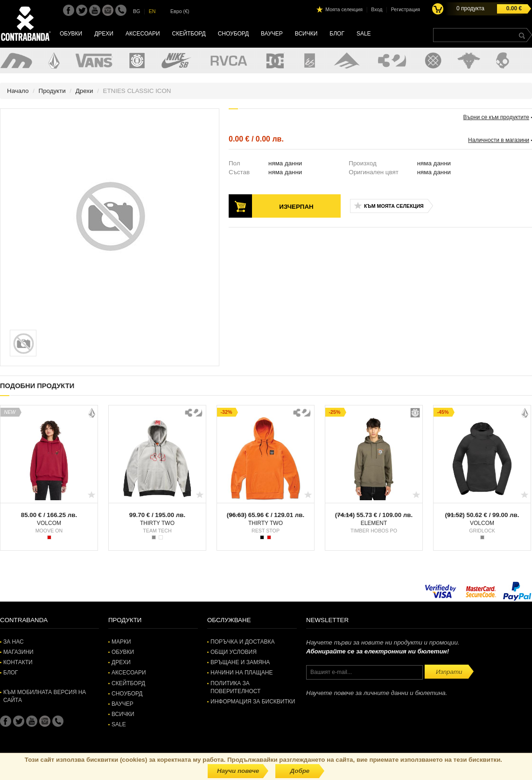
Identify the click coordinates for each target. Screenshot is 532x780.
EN (152, 11)
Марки (121, 642)
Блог (337, 34)
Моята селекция (344, 9)
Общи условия (234, 652)
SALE (364, 34)
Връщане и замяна (240, 662)
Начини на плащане (241, 673)
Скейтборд (189, 34)
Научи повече (238, 771)
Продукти (52, 91)
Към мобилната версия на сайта (45, 696)
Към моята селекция (394, 206)
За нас (14, 642)
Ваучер (272, 34)
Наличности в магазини (499, 140)
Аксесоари (143, 34)
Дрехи (104, 34)
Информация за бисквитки (253, 702)
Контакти (18, 662)
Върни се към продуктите (496, 117)
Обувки (71, 34)
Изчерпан (296, 207)
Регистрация (406, 9)
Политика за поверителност (235, 687)
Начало (18, 91)
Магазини (18, 652)
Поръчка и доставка (242, 642)
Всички (306, 34)
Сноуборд (233, 34)
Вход (377, 9)
